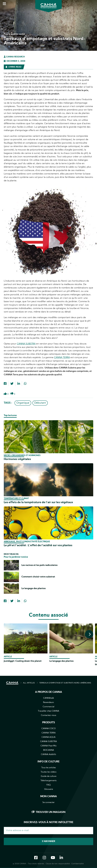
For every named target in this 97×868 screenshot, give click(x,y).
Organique (23, 403)
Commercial (48, 707)
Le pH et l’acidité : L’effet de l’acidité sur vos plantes (38, 545)
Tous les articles (49, 768)
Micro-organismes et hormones (22, 456)
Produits (49, 723)
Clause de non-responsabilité (58, 864)
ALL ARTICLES (29, 683)
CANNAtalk (49, 698)
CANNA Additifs (48, 755)
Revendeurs (48, 702)
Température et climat (16, 499)
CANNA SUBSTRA (26, 344)
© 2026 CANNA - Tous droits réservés (28, 864)
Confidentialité (77, 864)
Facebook (36, 858)
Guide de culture (49, 776)
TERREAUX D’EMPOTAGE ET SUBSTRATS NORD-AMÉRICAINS (65, 683)
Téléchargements (49, 781)
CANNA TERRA (62, 358)
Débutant (40, 403)
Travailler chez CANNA (48, 711)
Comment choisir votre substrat (38, 577)
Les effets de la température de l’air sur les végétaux (38, 502)
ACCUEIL (12, 683)
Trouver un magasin (51, 812)
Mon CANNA (49, 797)
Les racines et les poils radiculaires (39, 565)
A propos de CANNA (49, 692)
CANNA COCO (48, 729)
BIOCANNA (49, 750)
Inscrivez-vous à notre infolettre (48, 822)
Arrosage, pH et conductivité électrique (27, 542)
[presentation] (89, 634)
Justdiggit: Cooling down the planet (23, 661)
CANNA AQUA (48, 737)
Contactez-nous (49, 715)
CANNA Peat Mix (49, 746)
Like (5, 395)
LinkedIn (61, 858)
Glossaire (49, 789)
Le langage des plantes (34, 589)
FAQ (49, 785)
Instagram (44, 858)
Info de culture (48, 762)
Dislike (12, 395)
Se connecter (48, 802)
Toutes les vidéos (49, 772)
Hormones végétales (17, 459)
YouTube (53, 858)
